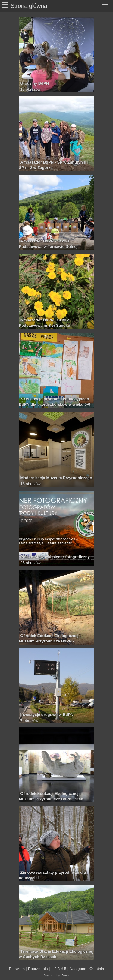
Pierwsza (17, 969)
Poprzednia (38, 969)
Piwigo (66, 975)
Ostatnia (97, 969)
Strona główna (29, 6)
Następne (78, 969)
